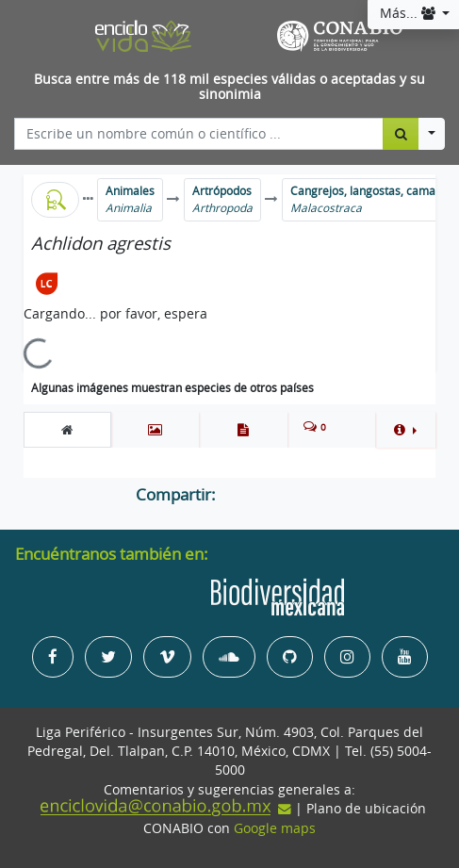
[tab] (67, 430)
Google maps (275, 828)
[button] (405, 430)
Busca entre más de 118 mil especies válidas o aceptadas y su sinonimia (229, 87)
